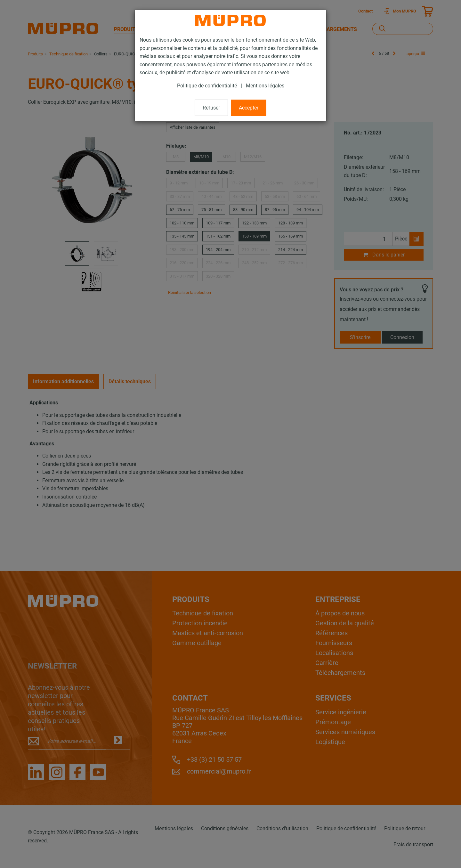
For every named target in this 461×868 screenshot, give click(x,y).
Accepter (249, 108)
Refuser (211, 108)
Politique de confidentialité (207, 86)
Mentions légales (265, 86)
